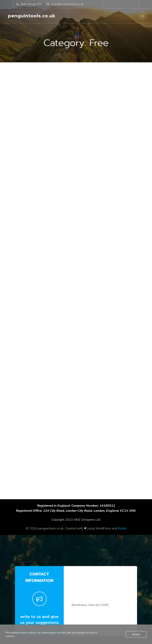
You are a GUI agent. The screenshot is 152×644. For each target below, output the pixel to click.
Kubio (122, 505)
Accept (136, 634)
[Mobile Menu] (142, 16)
